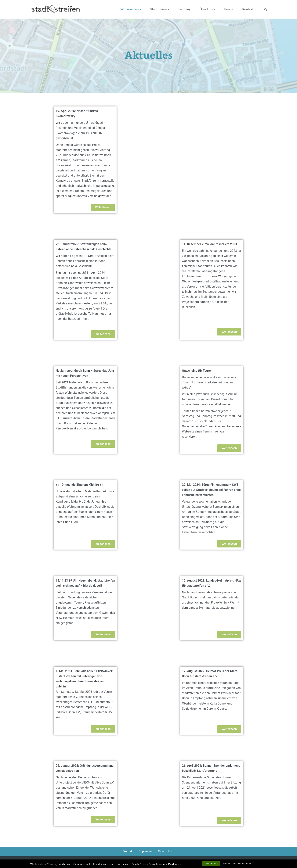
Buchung (184, 9)
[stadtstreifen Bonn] (56, 9)
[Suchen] (266, 9)
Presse (229, 9)
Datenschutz (166, 854)
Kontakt (129, 854)
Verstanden (211, 864)
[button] (140, 9)
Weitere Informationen (237, 864)
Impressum (146, 854)
